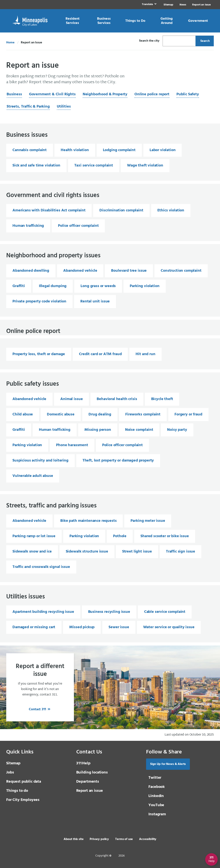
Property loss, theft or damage (39, 354)
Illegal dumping (53, 286)
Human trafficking (28, 226)
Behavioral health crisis (117, 399)
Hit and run (145, 354)
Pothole (120, 536)
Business (14, 94)
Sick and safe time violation (36, 166)
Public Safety (188, 94)
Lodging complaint (119, 150)
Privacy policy (99, 839)
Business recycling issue (109, 612)
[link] (149, 5)
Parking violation (145, 286)
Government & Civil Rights (52, 94)
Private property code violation (39, 301)
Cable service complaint (165, 612)
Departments (88, 782)
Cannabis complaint (30, 150)
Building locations (92, 773)
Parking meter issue (148, 521)
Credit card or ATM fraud (100, 354)
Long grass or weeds (98, 286)
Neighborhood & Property (105, 94)
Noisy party (177, 430)
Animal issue (71, 399)
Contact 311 (38, 709)
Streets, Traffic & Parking (28, 107)
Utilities (64, 107)
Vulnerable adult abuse (33, 476)
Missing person (98, 430)
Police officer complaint (78, 226)
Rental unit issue (95, 301)
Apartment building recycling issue (43, 612)
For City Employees (23, 800)
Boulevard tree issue (129, 271)
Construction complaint (181, 271)
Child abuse (23, 414)
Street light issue (137, 552)
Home (10, 43)
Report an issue (90, 791)
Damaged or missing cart (34, 627)
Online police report (152, 94)
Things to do (17, 791)
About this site (74, 839)
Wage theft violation (145, 166)
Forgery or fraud (188, 414)
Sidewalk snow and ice (32, 552)
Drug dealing (100, 414)
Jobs (10, 773)
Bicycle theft (162, 399)
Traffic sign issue (181, 552)
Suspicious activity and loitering (40, 461)
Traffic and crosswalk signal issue (41, 567)
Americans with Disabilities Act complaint (49, 210)
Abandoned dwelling (31, 271)
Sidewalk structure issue (87, 552)
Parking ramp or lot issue (34, 536)
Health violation (75, 150)
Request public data (24, 782)
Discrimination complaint (121, 210)
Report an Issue (201, 5)
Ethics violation (171, 210)
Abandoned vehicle (80, 271)
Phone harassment (72, 445)
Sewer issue (119, 627)
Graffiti (19, 286)
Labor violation (163, 150)
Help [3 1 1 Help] (83, 763)
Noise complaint (139, 430)
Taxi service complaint (94, 166)
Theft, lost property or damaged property (118, 461)
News (183, 5)
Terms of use (124, 839)
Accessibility (148, 839)
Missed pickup (82, 627)
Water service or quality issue (169, 627)
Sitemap (168, 5)
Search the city (149, 41)
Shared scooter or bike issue (165, 536)
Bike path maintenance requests (88, 521)
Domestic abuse (61, 414)
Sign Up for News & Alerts (168, 764)
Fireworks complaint (143, 414)
